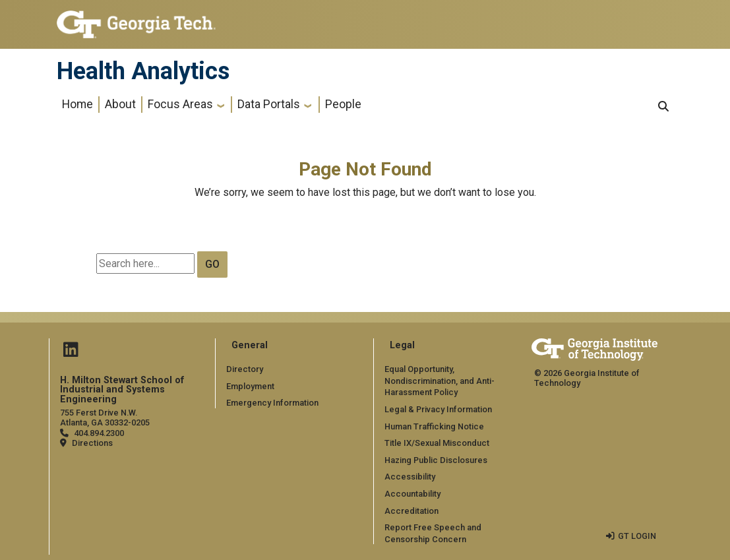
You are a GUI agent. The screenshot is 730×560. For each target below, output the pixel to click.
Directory (245, 369)
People (343, 104)
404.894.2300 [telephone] (99, 433)
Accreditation (411, 511)
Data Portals (269, 104)
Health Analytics (143, 71)
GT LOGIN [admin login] (637, 536)
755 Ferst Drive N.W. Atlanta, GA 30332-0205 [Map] (105, 418)
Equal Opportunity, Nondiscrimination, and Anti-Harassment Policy (440, 381)
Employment (250, 386)
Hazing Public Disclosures (436, 460)
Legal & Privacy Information (438, 409)
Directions (92, 443)
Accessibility (410, 477)
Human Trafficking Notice (434, 426)
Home (77, 104)
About (120, 104)
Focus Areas (180, 104)
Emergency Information (272, 403)
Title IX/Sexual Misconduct (437, 443)
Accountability (412, 494)
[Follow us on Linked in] (71, 353)
